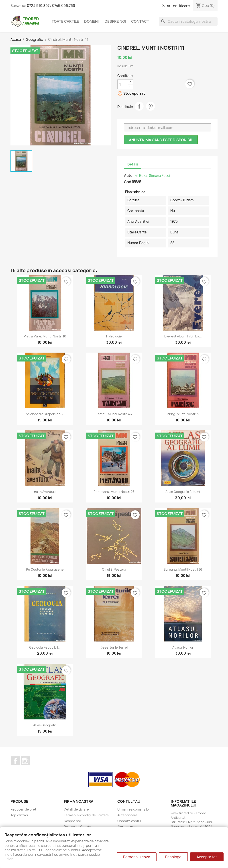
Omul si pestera (114, 569)
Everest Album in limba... (183, 336)
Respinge (173, 857)
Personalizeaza (137, 857)
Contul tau (129, 801)
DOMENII (92, 21)
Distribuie (139, 106)
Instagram (25, 761)
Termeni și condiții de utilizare (86, 815)
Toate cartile (65, 21)
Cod (128, 182)
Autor (129, 176)
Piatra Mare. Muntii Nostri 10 (45, 336)
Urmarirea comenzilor (134, 809)
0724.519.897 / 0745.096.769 (51, 6)
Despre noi (115, 21)
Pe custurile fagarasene (45, 569)
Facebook (15, 761)
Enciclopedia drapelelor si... (45, 414)
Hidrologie (114, 336)
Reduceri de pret (23, 809)
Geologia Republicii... (45, 647)
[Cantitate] (123, 84)
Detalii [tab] (133, 164)
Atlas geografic (45, 725)
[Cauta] (188, 21)
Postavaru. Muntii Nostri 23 (114, 492)
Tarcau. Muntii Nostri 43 (114, 414)
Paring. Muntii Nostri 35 (183, 414)
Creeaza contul (129, 821)
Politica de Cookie (77, 827)
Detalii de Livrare (76, 809)
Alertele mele (127, 827)
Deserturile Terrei (114, 647)
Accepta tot (207, 857)
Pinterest (151, 106)
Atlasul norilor (183, 647)
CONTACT (140, 21)
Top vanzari (19, 815)
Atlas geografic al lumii (183, 492)
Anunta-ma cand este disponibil (161, 140)
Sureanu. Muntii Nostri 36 (183, 569)
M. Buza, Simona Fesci (152, 176)
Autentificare (127, 815)
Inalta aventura (45, 492)
